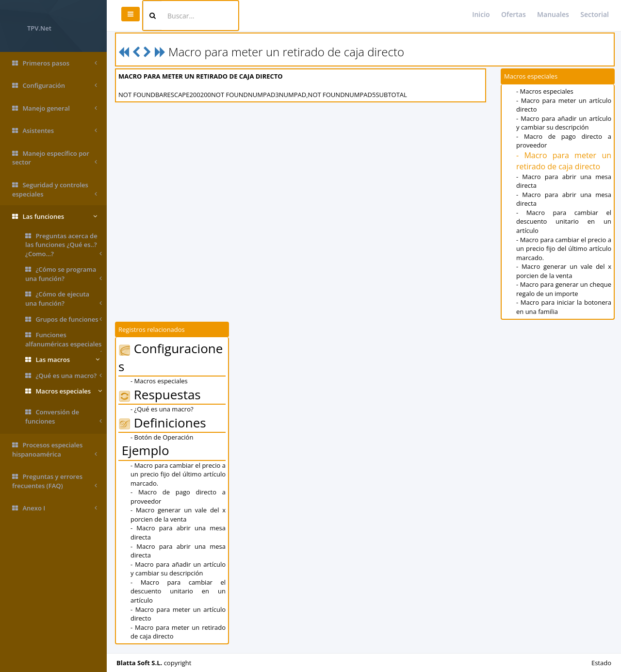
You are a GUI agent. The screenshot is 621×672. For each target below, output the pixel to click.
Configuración (55, 86)
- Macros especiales (545, 91)
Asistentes (55, 131)
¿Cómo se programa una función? (64, 274)
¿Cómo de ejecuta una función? (64, 299)
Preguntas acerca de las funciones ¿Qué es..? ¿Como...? (64, 245)
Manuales (553, 14)
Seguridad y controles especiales (55, 189)
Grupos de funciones (64, 320)
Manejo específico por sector (55, 158)
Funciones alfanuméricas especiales (64, 341)
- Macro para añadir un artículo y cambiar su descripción (564, 123)
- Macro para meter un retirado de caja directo (564, 161)
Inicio (481, 14)
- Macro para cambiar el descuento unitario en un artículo (564, 221)
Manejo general (55, 108)
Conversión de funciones (64, 417)
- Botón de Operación (162, 437)
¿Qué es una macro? (64, 376)
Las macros (62, 360)
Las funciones (55, 217)
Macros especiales (64, 391)
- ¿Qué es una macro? (162, 409)
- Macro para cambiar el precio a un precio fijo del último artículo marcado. (564, 249)
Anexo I (55, 508)
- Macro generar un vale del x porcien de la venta (564, 271)
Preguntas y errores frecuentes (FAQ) (55, 481)
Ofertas (514, 14)
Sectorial (595, 14)
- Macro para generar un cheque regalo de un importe (564, 289)
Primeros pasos (55, 63)
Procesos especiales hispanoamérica (55, 450)
